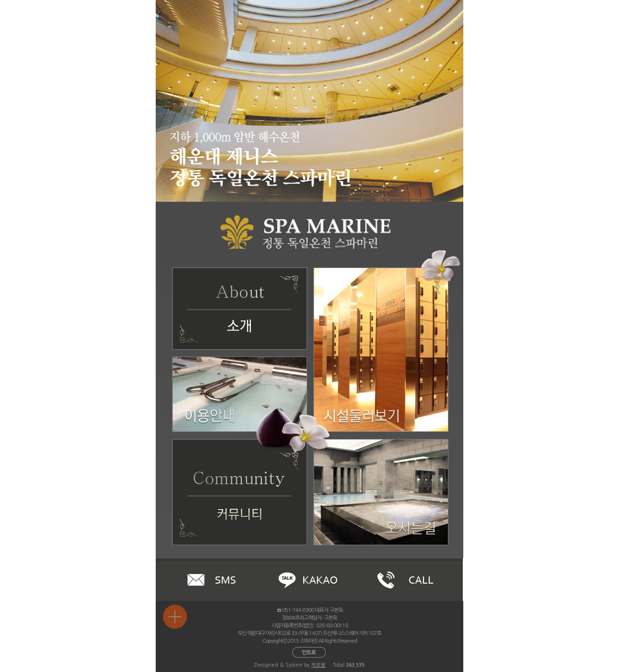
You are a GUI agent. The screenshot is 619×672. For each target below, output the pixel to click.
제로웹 (318, 665)
